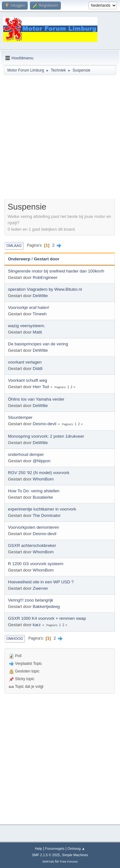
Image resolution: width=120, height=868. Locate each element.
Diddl (38, 369)
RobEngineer (45, 277)
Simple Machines (75, 855)
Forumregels (55, 849)
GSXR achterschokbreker (32, 545)
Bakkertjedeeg (46, 607)
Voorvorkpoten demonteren (34, 527)
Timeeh (40, 314)
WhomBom (43, 479)
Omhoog (15, 639)
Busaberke (43, 497)
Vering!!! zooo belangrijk (31, 600)
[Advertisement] (60, 138)
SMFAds (48, 861)
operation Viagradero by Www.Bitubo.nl (45, 289)
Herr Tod (41, 387)
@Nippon (42, 461)
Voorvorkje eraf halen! (29, 307)
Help (39, 849)
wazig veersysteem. (27, 326)
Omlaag (14, 246)
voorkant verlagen (25, 362)
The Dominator (47, 515)
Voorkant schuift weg (28, 380)
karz (37, 625)
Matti (37, 332)
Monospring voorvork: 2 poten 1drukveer (46, 436)
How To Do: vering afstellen (34, 491)
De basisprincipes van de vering (38, 344)
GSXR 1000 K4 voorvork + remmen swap (47, 618)
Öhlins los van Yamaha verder (36, 399)
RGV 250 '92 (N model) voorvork (39, 473)
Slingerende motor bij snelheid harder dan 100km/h (56, 271)
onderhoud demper (26, 454)
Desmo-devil (45, 424)
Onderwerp (19, 259)
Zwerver (40, 588)
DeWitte (40, 296)
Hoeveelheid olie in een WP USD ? (41, 582)
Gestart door (46, 259)
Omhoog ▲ (76, 849)
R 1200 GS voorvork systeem (36, 564)
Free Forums (69, 861)
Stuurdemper (20, 417)
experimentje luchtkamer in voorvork (42, 509)
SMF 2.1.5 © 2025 (46, 855)
